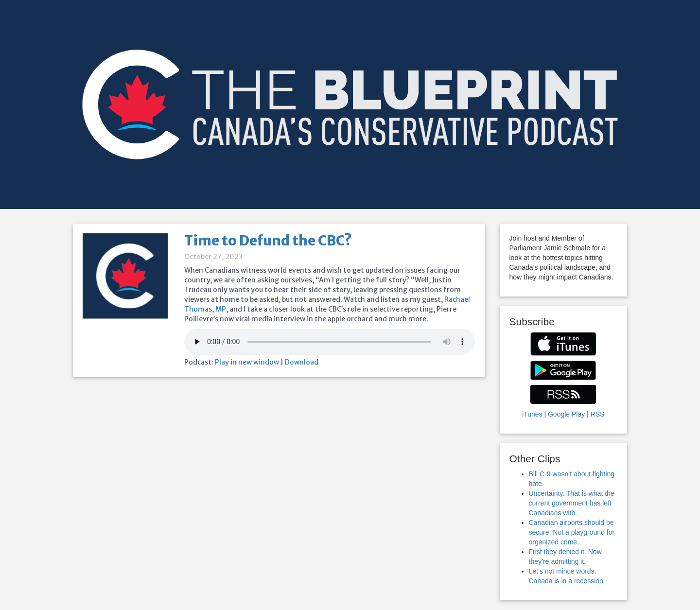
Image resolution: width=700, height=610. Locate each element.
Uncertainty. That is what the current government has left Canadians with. (572, 503)
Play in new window (247, 362)
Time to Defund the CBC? (268, 241)
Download (302, 362)
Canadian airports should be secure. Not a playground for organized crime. (572, 532)
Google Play (566, 414)
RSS (598, 414)
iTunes (532, 414)
